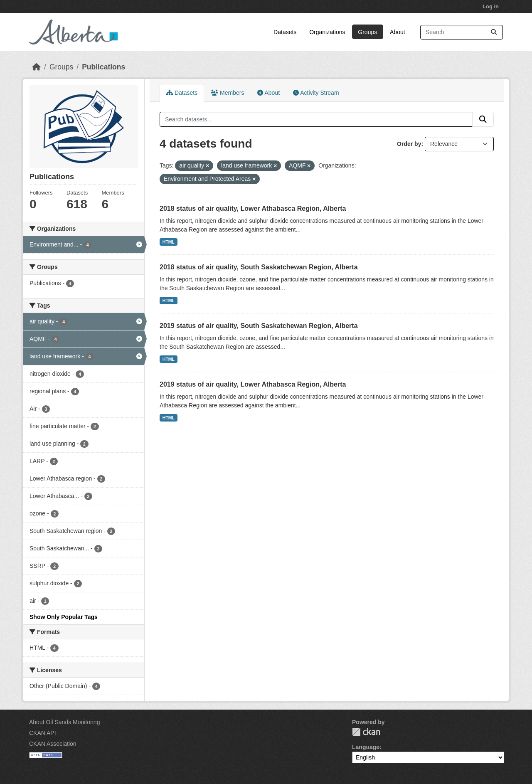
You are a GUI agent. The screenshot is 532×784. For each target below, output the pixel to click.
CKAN (366, 732)
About (398, 32)
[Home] (37, 67)
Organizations (327, 32)
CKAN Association (53, 744)
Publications (103, 67)
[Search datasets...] (462, 32)
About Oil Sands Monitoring (64, 722)
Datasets (285, 32)
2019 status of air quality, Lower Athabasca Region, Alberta (253, 384)
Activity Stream (316, 93)
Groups (367, 32)
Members (227, 93)
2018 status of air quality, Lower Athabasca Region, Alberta (253, 208)
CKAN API (43, 733)
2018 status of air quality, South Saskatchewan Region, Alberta (259, 267)
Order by (409, 144)
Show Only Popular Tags (64, 617)
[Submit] (494, 32)
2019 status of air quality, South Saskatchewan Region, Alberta (259, 326)
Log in (491, 6)
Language (366, 747)
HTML (169, 242)
